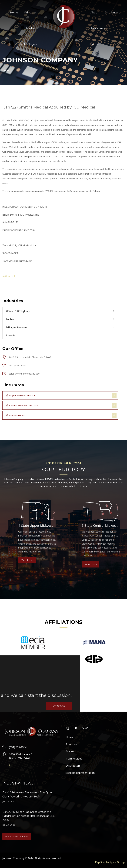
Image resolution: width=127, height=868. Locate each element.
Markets (31, 28)
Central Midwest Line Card (22, 405)
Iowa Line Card (16, 415)
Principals (30, 13)
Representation (100, 28)
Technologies (28, 44)
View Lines (27, 560)
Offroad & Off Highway (18, 311)
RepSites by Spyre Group (110, 862)
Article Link (9, 276)
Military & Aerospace (17, 327)
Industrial (11, 335)
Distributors (112, 13)
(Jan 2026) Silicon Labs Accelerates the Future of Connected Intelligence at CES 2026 (28, 816)
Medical (10, 319)
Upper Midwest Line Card (21, 395)
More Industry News (17, 837)
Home (14, 13)
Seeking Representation (80, 773)
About (95, 13)
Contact (96, 44)
